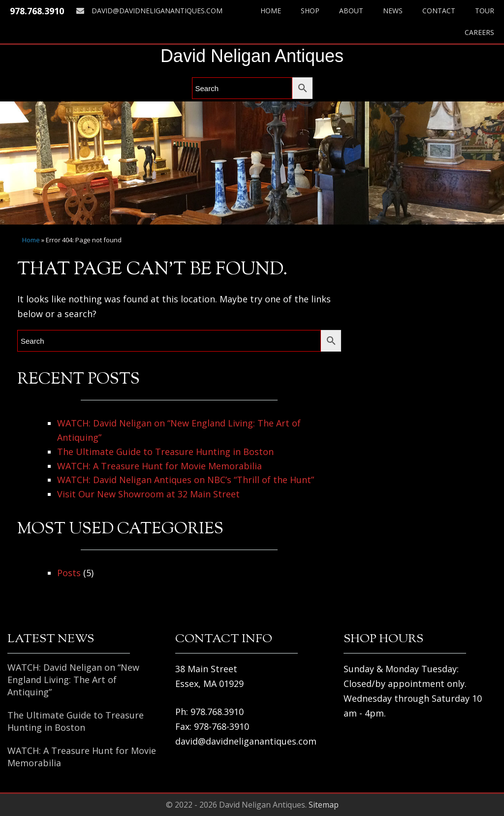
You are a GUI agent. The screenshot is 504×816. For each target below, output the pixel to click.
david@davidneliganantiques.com (149, 11)
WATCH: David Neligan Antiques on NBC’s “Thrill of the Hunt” (186, 480)
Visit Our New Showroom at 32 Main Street (148, 494)
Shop (310, 11)
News (393, 11)
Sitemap (324, 805)
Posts (69, 573)
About (351, 11)
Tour (485, 11)
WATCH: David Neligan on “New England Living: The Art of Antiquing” (73, 680)
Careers (479, 32)
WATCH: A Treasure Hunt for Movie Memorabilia (159, 466)
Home (271, 11)
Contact (439, 11)
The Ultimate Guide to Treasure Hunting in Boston (165, 452)
